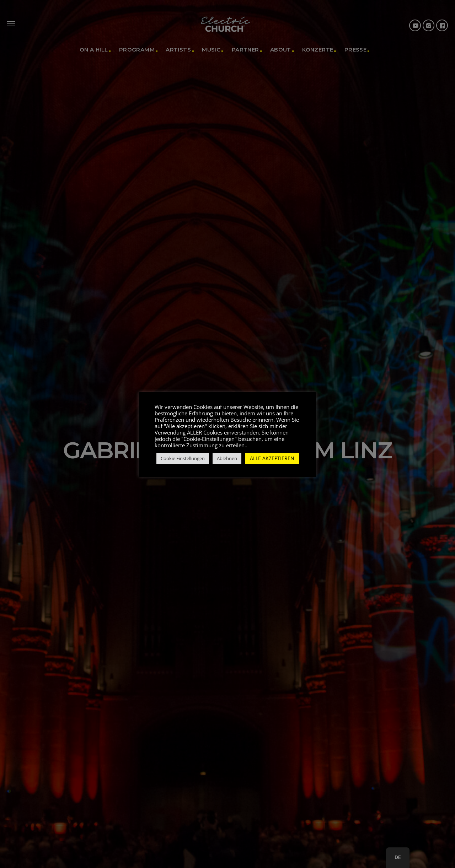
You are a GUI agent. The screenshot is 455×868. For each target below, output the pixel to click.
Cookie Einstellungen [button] (183, 458)
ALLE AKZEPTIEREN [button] (272, 458)
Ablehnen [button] (227, 458)
